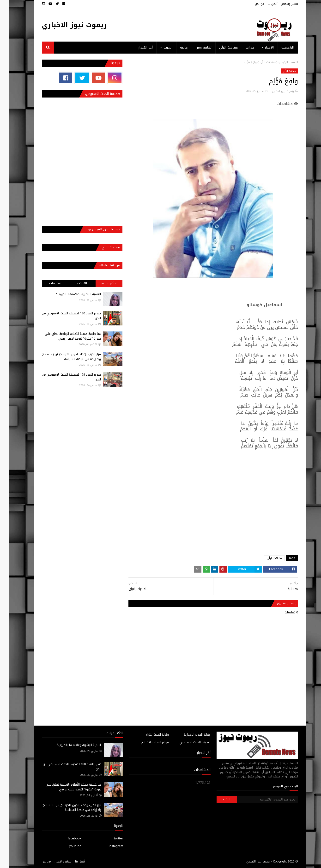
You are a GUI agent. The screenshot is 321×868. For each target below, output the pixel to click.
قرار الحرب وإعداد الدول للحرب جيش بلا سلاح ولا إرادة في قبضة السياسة (62, 357)
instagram (107, 846)
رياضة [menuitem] (175, 47)
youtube (66, 846)
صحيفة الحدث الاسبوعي (186, 742)
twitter (109, 838)
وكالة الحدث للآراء (148, 735)
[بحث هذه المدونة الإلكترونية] (258, 799)
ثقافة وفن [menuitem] (194, 47)
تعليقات (46, 283)
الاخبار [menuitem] (260, 47)
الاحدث (73, 283)
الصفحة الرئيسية (278, 62)
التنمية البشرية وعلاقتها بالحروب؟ (69, 294)
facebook (65, 838)
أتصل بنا (263, 4)
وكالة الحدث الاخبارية (188, 735)
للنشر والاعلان (280, 4)
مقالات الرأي (258, 62)
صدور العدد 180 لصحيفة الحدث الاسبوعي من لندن (62, 316)
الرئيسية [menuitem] (278, 47)
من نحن (250, 4)
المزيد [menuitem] (159, 47)
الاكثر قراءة (100, 283)
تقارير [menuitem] (240, 47)
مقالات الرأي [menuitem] (219, 47)
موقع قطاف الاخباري (145, 742)
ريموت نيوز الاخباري (65, 25)
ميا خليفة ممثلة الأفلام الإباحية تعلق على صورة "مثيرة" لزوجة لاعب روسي (64, 336)
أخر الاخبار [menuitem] (136, 47)
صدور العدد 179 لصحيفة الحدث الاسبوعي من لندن (62, 377)
